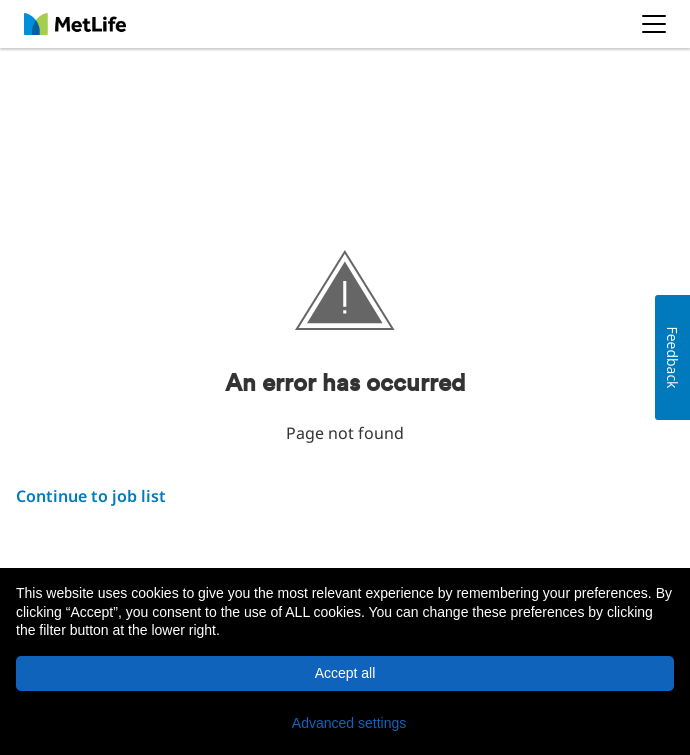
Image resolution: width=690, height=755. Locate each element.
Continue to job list (91, 496)
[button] (345, 723)
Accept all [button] (345, 673)
